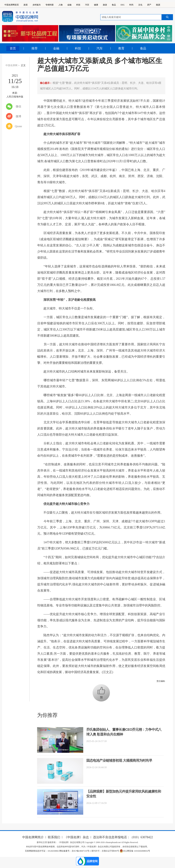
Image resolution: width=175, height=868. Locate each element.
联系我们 (54, 837)
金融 (69, 5)
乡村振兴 (37, 5)
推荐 (35, 48)
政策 (26, 5)
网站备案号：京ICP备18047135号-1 (75, 851)
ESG (123, 5)
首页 (13, 48)
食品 (114, 5)
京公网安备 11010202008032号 (135, 851)
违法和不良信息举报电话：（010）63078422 (123, 837)
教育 (121, 48)
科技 (78, 5)
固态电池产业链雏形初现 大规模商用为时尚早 (119, 760)
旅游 (105, 5)
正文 (23, 65)
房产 (149, 5)
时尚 (131, 5)
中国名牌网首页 (12, 5)
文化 (140, 5)
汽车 (87, 5)
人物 (60, 5)
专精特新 (50, 5)
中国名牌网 (11, 65)
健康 (96, 5)
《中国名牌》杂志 (77, 837)
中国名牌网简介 (33, 837)
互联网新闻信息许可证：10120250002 (42, 851)
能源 (158, 5)
